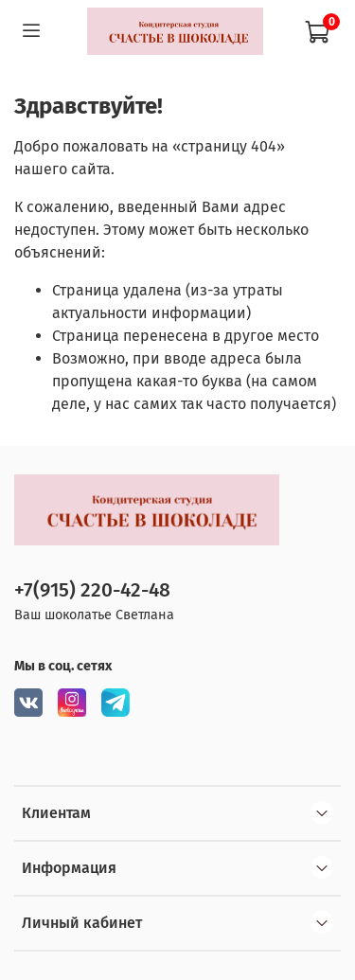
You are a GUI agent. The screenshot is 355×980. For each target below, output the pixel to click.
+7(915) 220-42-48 (92, 590)
